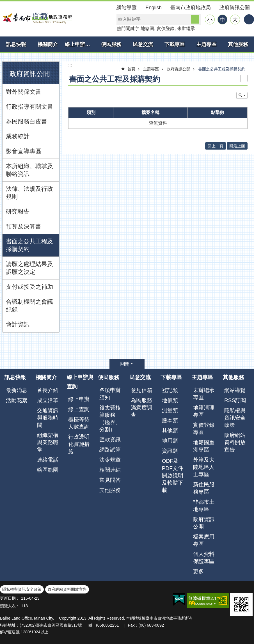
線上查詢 (79, 409)
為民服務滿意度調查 (141, 408)
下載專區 (175, 44)
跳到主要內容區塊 (3, 3)
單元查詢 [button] (242, 95)
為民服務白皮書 (27, 121)
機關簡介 (48, 44)
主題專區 (206, 44)
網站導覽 (127, 8)
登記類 (170, 390)
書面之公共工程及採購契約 (29, 245)
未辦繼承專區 (204, 394)
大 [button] (235, 20)
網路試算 (110, 450)
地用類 (170, 441)
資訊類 (170, 451)
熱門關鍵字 (128, 28)
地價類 (170, 400)
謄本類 (170, 420)
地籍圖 (147, 28)
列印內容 (244, 78)
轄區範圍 (48, 470)
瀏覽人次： (10, 606)
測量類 (170, 410)
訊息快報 (16, 44)
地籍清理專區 (204, 411)
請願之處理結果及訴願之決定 (29, 268)
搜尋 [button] (195, 19)
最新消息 (17, 390)
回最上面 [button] (237, 146)
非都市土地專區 (204, 506)
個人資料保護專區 (204, 558)
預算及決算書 (24, 226)
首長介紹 (48, 390)
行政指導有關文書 (29, 106)
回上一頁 (216, 146)
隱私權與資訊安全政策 (235, 418)
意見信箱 (141, 390)
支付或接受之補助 (29, 287)
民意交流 (143, 44)
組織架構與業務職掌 (48, 442)
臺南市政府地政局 (191, 8)
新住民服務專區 (204, 488)
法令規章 (110, 460)
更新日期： (10, 598)
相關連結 (110, 470)
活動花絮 (17, 400)
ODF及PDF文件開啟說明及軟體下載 (173, 475)
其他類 (170, 431)
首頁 (131, 69)
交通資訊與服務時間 (48, 418)
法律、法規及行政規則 (29, 193)
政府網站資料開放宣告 (235, 442)
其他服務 (238, 44)
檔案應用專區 (204, 540)
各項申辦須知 (110, 394)
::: (2, 64)
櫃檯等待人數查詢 (79, 423)
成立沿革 (48, 400)
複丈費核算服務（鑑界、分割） (110, 419)
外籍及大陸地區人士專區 (204, 467)
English (154, 8)
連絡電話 (48, 460)
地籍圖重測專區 (204, 446)
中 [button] (222, 20)
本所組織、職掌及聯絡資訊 (29, 170)
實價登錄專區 (204, 429)
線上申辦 (79, 399)
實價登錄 (166, 28)
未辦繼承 (186, 28)
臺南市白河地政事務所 (36, 18)
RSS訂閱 (235, 400)
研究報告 (18, 211)
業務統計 (18, 136)
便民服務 (111, 44)
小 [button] (210, 20)
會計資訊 (18, 324)
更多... (201, 571)
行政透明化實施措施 (79, 444)
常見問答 (110, 480)
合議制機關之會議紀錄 (29, 305)
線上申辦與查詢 (80, 44)
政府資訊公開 (235, 8)
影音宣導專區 (24, 151)
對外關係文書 (24, 92)
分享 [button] (249, 19)
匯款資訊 (110, 440)
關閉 (125, 364)
